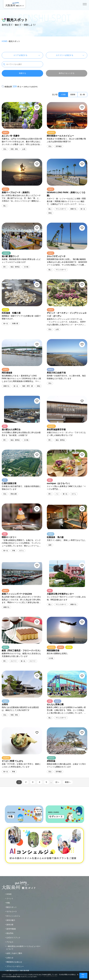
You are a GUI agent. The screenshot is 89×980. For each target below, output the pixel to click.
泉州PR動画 (11, 929)
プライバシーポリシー (15, 966)
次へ (57, 782)
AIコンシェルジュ (13, 916)
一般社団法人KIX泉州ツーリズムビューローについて (23, 948)
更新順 (73, 94)
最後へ (68, 782)
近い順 (82, 94)
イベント (10, 898)
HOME (5, 41)
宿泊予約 (10, 933)
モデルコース (12, 911)
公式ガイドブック (13, 938)
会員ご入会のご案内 (14, 953)
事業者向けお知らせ (14, 962)
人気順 (63, 94)
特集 (8, 903)
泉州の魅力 (11, 920)
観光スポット (12, 907)
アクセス (10, 942)
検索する (22, 73)
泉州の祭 (10, 925)
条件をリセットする (67, 73)
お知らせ (10, 958)
